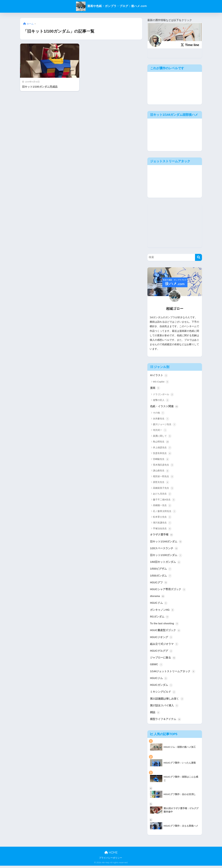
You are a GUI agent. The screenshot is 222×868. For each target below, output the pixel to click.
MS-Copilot (161, 382)
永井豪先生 (161, 419)
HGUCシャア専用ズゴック (168, 590)
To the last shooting (165, 625)
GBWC (157, 666)
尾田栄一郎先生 (163, 477)
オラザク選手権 (162, 535)
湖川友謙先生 (162, 523)
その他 (159, 413)
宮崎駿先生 (161, 459)
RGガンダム (160, 618)
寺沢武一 (160, 431)
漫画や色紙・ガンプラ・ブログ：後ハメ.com (111, 6)
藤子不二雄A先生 (164, 500)
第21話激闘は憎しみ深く (167, 701)
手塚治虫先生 (162, 529)
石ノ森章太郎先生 (165, 511)
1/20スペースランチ (164, 549)
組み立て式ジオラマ (164, 646)
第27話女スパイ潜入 (164, 708)
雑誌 (155, 715)
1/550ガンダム (161, 577)
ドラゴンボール (163, 395)
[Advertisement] (175, 226)
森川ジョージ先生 (165, 425)
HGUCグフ (159, 583)
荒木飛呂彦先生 (163, 465)
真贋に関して (162, 436)
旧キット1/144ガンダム (166, 542)
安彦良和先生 (162, 454)
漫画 (155, 388)
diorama (157, 597)
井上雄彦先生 (162, 448)
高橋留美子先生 (163, 488)
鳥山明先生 (161, 442)
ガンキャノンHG (162, 611)
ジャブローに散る (163, 659)
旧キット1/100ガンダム (166, 556)
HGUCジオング (161, 639)
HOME (111, 855)
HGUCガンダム (161, 687)
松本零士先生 (162, 517)
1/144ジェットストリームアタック (173, 673)
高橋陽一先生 (162, 506)
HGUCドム (159, 604)
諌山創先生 (161, 471)
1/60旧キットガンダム (165, 563)
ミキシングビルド (163, 694)
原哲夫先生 (161, 483)
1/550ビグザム (161, 570)
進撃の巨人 (161, 400)
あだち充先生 (162, 494)
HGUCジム (159, 680)
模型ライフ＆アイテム (166, 722)
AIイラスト (159, 376)
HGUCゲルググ (161, 652)
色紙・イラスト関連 (164, 407)
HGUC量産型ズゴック (165, 632)
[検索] (198, 257)
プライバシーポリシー (111, 860)
